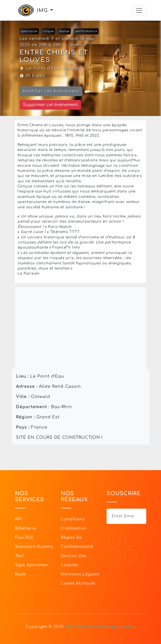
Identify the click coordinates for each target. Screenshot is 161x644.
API (18, 519)
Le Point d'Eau (43, 68)
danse (64, 31)
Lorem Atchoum (78, 583)
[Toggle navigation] (139, 10)
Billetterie (26, 528)
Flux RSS (24, 538)
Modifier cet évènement (51, 91)
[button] (52, 10)
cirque (48, 31)
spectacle (29, 31)
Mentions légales (80, 574)
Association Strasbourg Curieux (100, 627)
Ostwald (72, 68)
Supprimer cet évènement (50, 105)
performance (86, 31)
